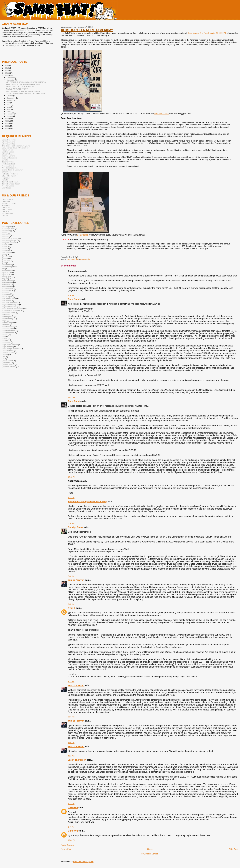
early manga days (73, 259)
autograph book (8, 229)
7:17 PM (71, 804)
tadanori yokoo (8, 329)
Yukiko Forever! (76, 580)
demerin (5, 237)
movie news (7, 295)
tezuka (5, 339)
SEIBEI (5, 215)
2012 (7, 70)
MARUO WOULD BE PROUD (17, 89)
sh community (85, 259)
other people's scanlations (12, 309)
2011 (7, 73)
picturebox (6, 315)
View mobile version (149, 854)
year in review (8, 361)
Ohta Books (7, 172)
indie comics (7, 271)
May (9, 107)
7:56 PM (71, 756)
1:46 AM (71, 827)
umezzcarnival (8, 351)
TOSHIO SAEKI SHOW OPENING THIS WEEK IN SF (26, 93)
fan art (5, 249)
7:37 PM (71, 717)
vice (4, 357)
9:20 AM (71, 295)
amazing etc (7, 227)
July (9, 103)
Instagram (45, 30)
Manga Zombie (8, 166)
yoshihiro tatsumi (9, 367)
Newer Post (66, 849)
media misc (7, 291)
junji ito (5, 279)
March (9, 112)
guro (4, 263)
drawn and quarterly (10, 239)
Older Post (233, 849)
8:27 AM (71, 682)
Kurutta (5, 180)
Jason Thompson (77, 760)
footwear (5, 251)
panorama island (9, 313)
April (9, 109)
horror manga (7, 267)
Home (150, 849)
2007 (7, 123)
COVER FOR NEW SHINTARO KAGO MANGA (23, 91)
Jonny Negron (8, 213)
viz (3, 359)
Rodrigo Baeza (76, 527)
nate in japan (7, 297)
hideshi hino (7, 265)
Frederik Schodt (8, 164)
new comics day (8, 299)
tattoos (5, 335)
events (5, 247)
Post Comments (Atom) (84, 862)
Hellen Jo (6, 207)
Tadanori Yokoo (8, 162)
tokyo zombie (7, 347)
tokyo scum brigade (10, 345)
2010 (7, 75)
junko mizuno (7, 281)
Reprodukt (6, 178)
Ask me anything (13, 45)
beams (5, 233)
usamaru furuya (8, 353)
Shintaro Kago (8, 154)
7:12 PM (71, 498)
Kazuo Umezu (8, 150)
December (11, 78)
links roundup (7, 287)
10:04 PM (72, 840)
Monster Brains (8, 186)
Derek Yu (6, 211)
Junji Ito (5, 160)
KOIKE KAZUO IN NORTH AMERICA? (87, 30)
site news (6, 325)
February (10, 114)
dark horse (6, 235)
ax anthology (7, 231)
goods (4, 259)
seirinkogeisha (8, 317)
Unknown (73, 808)
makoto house (8, 289)
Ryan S (72, 608)
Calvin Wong (7, 209)
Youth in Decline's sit (28, 30)
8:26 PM (71, 523)
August (10, 100)
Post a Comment (68, 845)
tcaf (3, 337)
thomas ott (6, 343)
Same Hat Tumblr (9, 140)
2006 (7, 126)
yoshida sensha (8, 365)
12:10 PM (72, 477)
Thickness (6, 205)
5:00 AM (71, 576)
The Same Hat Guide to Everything (16, 146)
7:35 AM (71, 604)
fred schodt (6, 253)
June (9, 105)
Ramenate (6, 201)
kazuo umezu (7, 283)
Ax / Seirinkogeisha (10, 168)
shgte (4, 321)
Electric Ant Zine (9, 142)
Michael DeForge (9, 203)
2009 (7, 119)
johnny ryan (7, 277)
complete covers (161, 113)
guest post (6, 261)
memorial (6, 293)
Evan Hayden (7, 199)
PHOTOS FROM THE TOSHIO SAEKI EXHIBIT (23, 84)
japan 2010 (6, 275)
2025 (7, 65)
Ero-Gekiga (7, 188)
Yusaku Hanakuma (10, 158)
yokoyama (6, 363)
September (11, 98)
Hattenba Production (10, 174)
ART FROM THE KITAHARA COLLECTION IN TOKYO (26, 82)
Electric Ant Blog (9, 144)
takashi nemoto (8, 333)
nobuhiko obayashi (10, 303)
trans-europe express (11, 349)
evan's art (6, 245)
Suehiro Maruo (8, 152)
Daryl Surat (74, 299)
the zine (5, 341)
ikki (3, 269)
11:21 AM (72, 397)
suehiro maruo (8, 327)
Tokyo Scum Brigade (10, 182)
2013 (7, 68)
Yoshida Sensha (8, 156)
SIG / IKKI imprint (9, 176)
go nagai (5, 257)
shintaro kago (7, 323)
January (10, 116)
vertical (5, 355)
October (10, 96)
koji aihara (6, 285)
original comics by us (10, 305)
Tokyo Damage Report (11, 184)
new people (7, 301)
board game (83, 235)
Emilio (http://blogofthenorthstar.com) (88, 502)
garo (4, 255)
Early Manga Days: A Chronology (15, 148)
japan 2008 (6, 273)
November (11, 80)
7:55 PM (71, 743)
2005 (7, 128)
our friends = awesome (11, 311)
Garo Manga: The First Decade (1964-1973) (207, 33)
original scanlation (9, 307)
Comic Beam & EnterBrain (13, 170)
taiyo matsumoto (9, 331)
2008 (7, 121)
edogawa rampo (8, 243)
